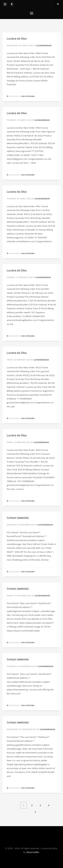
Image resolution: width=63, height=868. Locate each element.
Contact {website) (18, 518)
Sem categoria (28, 96)
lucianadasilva (44, 45)
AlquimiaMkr (33, 852)
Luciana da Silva (17, 39)
